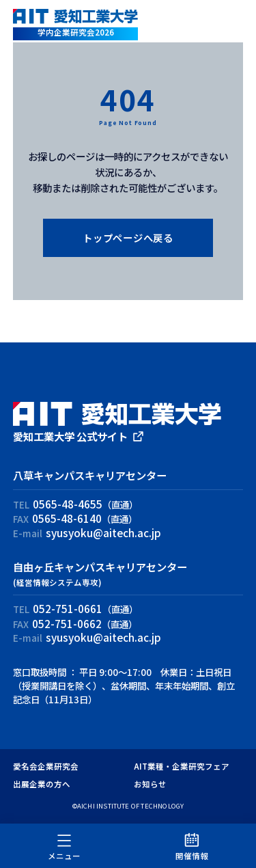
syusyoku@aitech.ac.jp (103, 532)
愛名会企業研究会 (46, 766)
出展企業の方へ (42, 784)
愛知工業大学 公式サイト (70, 436)
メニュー (64, 846)
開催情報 (192, 846)
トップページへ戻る (128, 238)
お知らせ (150, 784)
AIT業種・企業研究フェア (182, 766)
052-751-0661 (68, 608)
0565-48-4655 (68, 504)
